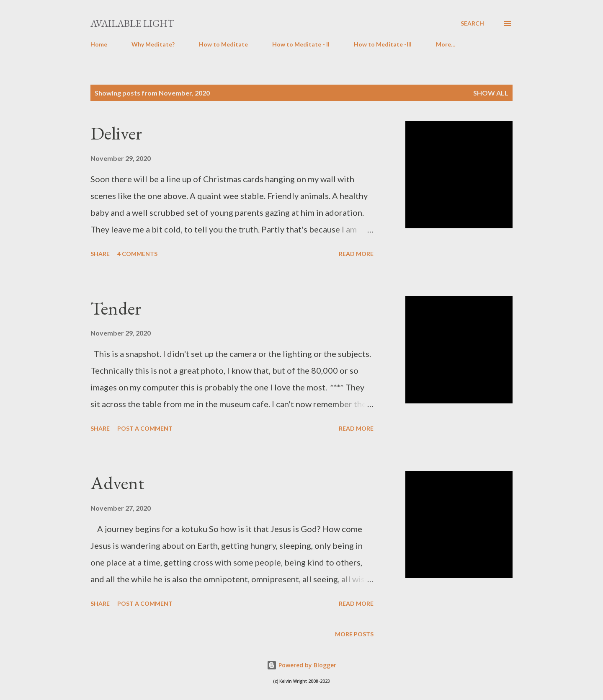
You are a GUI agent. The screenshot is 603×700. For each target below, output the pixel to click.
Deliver (116, 133)
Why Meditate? (153, 44)
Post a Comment (145, 428)
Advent (117, 483)
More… (446, 44)
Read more (356, 254)
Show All (491, 93)
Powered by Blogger (301, 665)
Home (99, 44)
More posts (354, 634)
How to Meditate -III (383, 44)
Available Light (132, 23)
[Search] (472, 23)
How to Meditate (223, 44)
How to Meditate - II (301, 44)
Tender (116, 308)
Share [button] (100, 254)
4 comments (137, 254)
